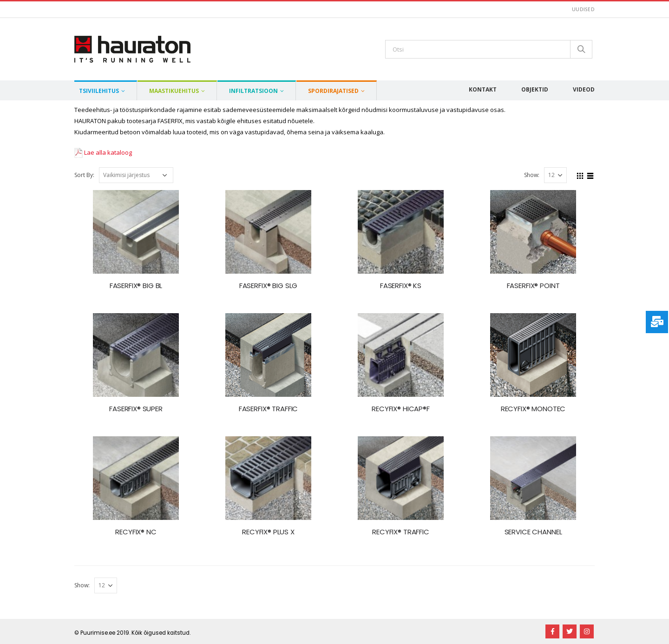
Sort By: (84, 175)
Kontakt (483, 89)
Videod (584, 89)
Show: (532, 175)
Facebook (552, 631)
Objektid (535, 89)
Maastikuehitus (174, 91)
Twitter (570, 631)
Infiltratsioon (253, 91)
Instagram (587, 631)
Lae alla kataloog (103, 152)
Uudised (583, 9)
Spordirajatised (333, 91)
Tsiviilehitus (99, 91)
